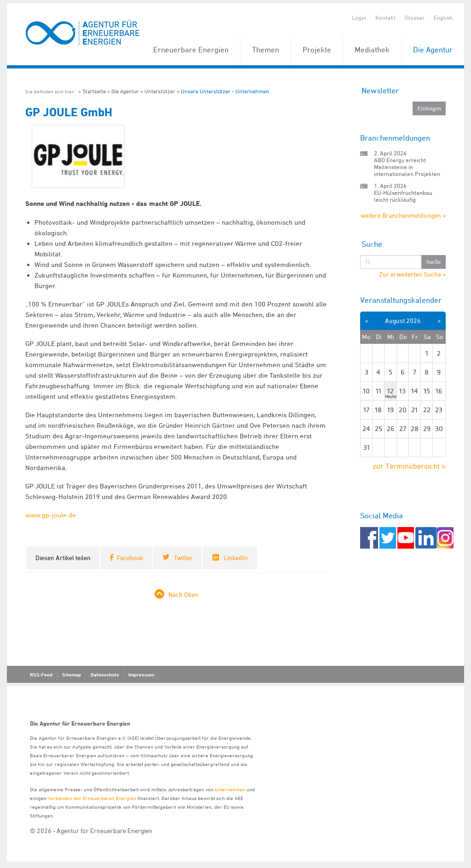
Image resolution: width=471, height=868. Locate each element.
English (443, 17)
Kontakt (385, 17)
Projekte (317, 50)
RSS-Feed (41, 675)
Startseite (94, 91)
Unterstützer (160, 91)
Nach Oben (184, 594)
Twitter (183, 558)
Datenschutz (105, 675)
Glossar (415, 17)
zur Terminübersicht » (409, 466)
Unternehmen (230, 789)
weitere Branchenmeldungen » (403, 215)
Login (359, 17)
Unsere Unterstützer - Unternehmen (225, 91)
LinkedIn (236, 558)
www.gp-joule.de (51, 515)
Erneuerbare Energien (191, 50)
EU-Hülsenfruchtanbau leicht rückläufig (403, 196)
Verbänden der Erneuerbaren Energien (92, 798)
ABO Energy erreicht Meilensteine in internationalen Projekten (407, 167)
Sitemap (72, 675)
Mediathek (372, 50)
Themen (266, 50)
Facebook (130, 558)
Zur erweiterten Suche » (412, 274)
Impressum (141, 675)
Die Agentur (433, 50)
